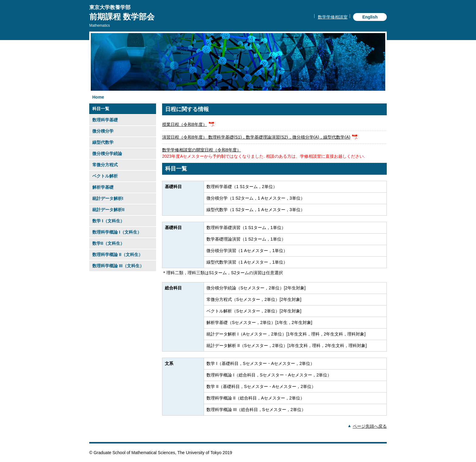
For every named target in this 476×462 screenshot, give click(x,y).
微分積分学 (103, 131)
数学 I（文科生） (108, 221)
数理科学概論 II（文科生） (117, 255)
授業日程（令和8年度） (185, 124)
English (370, 17)
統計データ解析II (108, 210)
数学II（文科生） (108, 243)
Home (98, 97)
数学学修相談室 (333, 17)
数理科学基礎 (105, 120)
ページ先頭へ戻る (370, 426)
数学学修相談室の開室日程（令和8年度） (202, 150)
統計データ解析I (108, 198)
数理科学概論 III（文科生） (118, 266)
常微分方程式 (105, 165)
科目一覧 (101, 109)
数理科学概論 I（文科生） (117, 232)
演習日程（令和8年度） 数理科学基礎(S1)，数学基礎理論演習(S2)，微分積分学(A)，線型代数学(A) (256, 137)
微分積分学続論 (107, 153)
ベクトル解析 (105, 176)
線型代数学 (103, 142)
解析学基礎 (103, 187)
